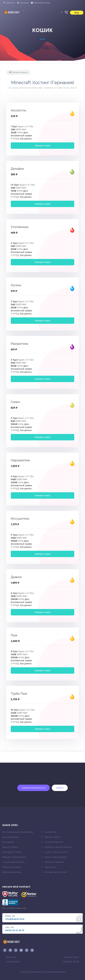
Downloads (8, 842)
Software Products (12, 867)
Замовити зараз (42, 146)
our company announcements (18, 832)
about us (11, 957)
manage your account (56, 872)
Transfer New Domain (13, 862)
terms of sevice (71, 962)
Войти (60, 788)
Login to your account (56, 852)
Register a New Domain (14, 857)
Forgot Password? (54, 842)
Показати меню (18, 72)
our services (13, 962)
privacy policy (71, 957)
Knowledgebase (10, 837)
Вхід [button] (77, 13)
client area (50, 867)
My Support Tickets (12, 852)
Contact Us (50, 832)
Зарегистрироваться (34, 788)
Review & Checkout (54, 862)
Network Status (10, 847)
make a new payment (56, 857)
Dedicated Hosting (12, 872)
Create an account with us (58, 847)
